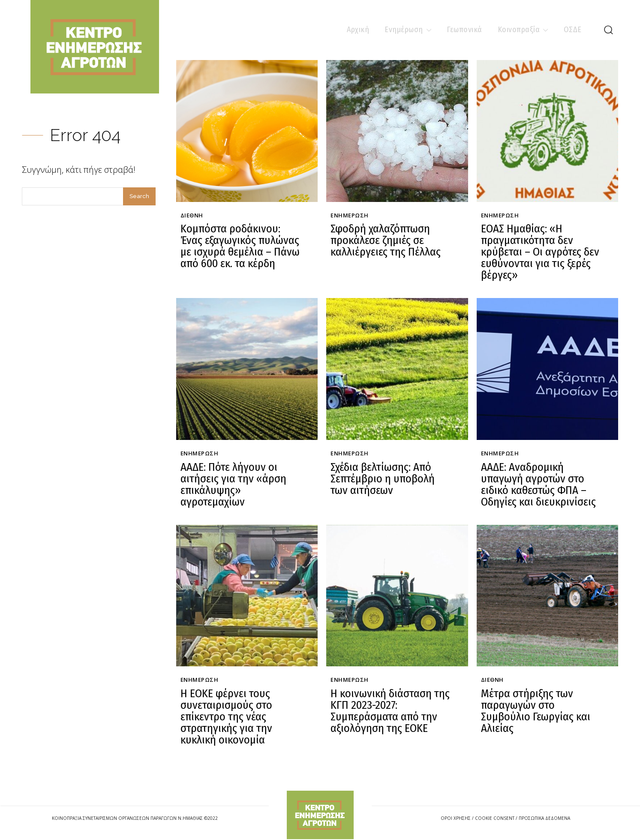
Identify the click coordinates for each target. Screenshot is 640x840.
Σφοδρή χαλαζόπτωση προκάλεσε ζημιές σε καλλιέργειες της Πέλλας (382, 239)
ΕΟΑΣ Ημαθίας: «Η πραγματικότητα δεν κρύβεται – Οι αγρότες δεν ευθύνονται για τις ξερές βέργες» (537, 250)
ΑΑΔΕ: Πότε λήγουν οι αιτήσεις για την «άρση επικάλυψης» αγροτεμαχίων (230, 478)
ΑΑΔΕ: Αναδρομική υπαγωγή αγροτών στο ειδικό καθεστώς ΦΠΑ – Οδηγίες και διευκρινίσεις (541, 478)
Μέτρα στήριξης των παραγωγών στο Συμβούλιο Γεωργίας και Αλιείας (540, 696)
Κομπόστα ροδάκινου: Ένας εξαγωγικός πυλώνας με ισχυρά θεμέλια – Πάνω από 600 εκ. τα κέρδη (240, 244)
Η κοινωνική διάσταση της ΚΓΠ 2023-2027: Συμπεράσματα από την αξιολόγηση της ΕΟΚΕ (387, 701)
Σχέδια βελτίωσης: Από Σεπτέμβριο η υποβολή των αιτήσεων (389, 473)
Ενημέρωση (350, 216)
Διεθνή (192, 216)
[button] (608, 30)
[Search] (139, 196)
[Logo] (320, 803)
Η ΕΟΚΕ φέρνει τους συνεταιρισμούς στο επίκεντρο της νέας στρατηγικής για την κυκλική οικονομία (224, 707)
